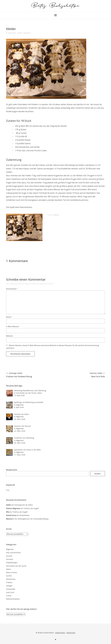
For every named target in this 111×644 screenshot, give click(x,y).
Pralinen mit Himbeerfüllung (19, 375)
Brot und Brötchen (13, 553)
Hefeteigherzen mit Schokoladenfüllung (33, 519)
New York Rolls (97, 375)
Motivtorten (11, 579)
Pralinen (9, 582)
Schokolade (11, 589)
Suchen (98, 474)
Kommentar (12, 289)
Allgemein (56, 215)
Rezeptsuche (12, 470)
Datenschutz (60, 633)
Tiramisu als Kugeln (31, 508)
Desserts (10, 559)
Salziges (9, 586)
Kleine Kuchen (12, 572)
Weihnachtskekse (13, 599)
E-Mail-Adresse (13, 326)
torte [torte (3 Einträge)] (8, 490)
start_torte (10, 592)
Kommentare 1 (27, 33)
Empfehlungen (12, 562)
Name (9, 317)
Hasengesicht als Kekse (24, 505)
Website (9, 336)
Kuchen (9, 576)
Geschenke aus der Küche (16, 566)
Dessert (9, 556)
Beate (21, 33)
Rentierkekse (24, 515)
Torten (9, 596)
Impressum (71, 633)
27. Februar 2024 (11, 33)
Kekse (8, 569)
